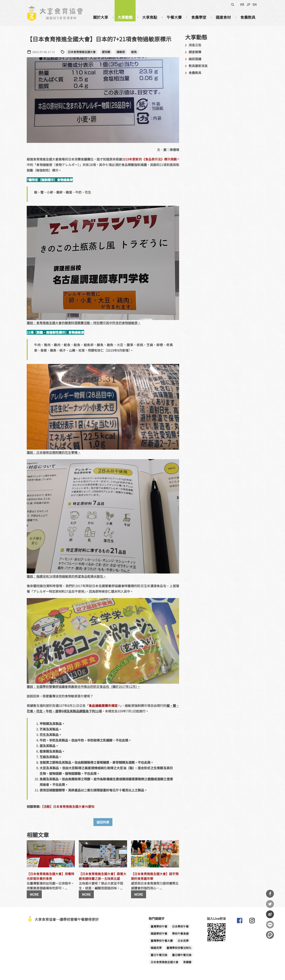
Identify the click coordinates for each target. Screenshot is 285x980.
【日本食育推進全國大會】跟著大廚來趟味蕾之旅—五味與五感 (103, 876)
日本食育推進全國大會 (82, 52)
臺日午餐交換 (159, 955)
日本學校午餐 (180, 926)
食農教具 (248, 17)
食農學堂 (199, 17)
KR (242, 4)
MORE (34, 894)
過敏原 (121, 52)
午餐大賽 (174, 17)
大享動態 (125, 17)
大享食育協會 (239, 921)
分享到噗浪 (270, 935)
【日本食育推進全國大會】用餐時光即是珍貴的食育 (50, 876)
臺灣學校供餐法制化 (179, 948)
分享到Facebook (270, 894)
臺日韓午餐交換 (182, 955)
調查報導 (195, 52)
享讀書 (187, 962)
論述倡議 (195, 59)
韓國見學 (156, 948)
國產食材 (223, 17)
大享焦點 (150, 17)
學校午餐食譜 (180, 933)
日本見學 (183, 941)
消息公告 (195, 45)
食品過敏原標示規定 (104, 706)
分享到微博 (270, 914)
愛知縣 (106, 52)
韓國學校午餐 (159, 933)
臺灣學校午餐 (159, 926)
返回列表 (103, 822)
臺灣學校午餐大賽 (162, 941)
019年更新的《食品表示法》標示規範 (151, 159)
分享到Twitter (270, 904)
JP (248, 4)
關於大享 (101, 17)
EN (255, 4)
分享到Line (270, 925)
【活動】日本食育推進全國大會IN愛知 (67, 806)
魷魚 (134, 52)
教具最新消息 (198, 66)
